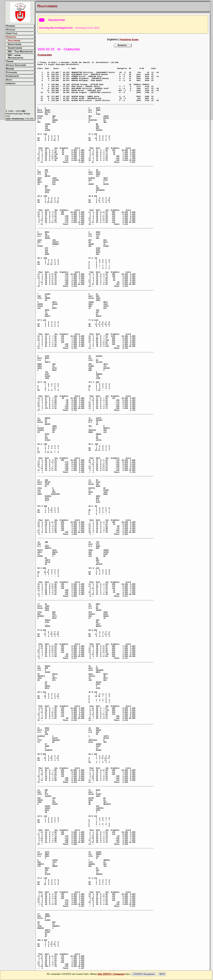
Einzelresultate (45, 55)
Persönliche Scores (129, 40)
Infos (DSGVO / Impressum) (111, 974)
